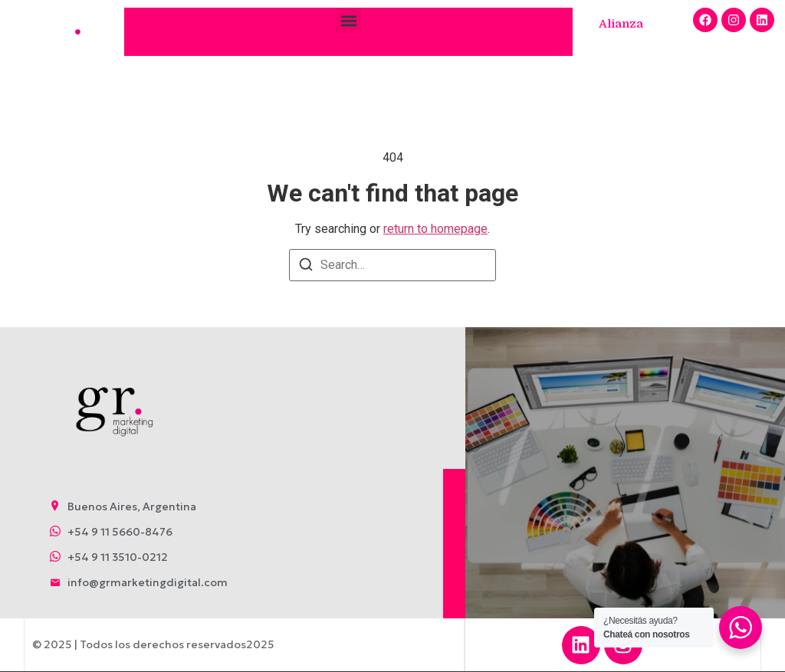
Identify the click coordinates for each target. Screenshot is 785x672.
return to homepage (435, 229)
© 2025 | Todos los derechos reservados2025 (153, 644)
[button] (348, 20)
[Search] (306, 267)
